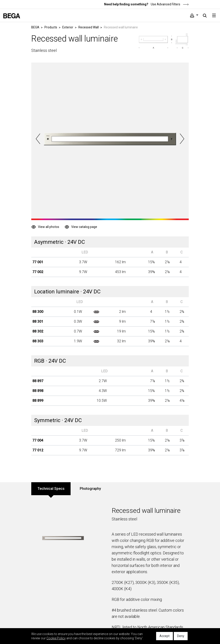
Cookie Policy (56, 638)
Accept (164, 636)
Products (51, 27)
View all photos (49, 227)
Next (182, 139)
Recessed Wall (89, 27)
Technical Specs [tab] (51, 489)
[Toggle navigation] (214, 15)
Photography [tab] (90, 489)
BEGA (35, 27)
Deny (181, 636)
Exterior (68, 27)
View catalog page (84, 227)
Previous (38, 139)
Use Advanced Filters (169, 4)
